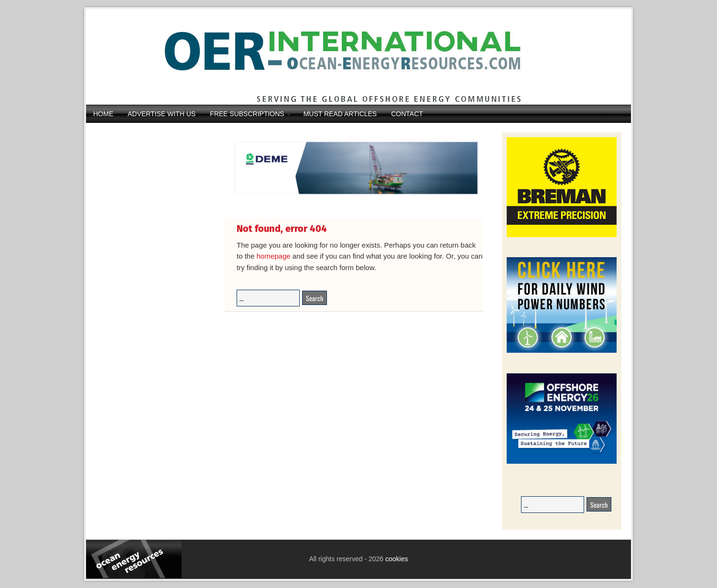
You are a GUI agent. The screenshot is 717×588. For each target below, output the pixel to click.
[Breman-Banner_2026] (562, 235)
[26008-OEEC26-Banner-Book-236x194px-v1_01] (562, 462)
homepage (274, 256)
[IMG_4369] (354, 201)
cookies (396, 559)
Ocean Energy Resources (351, 57)
